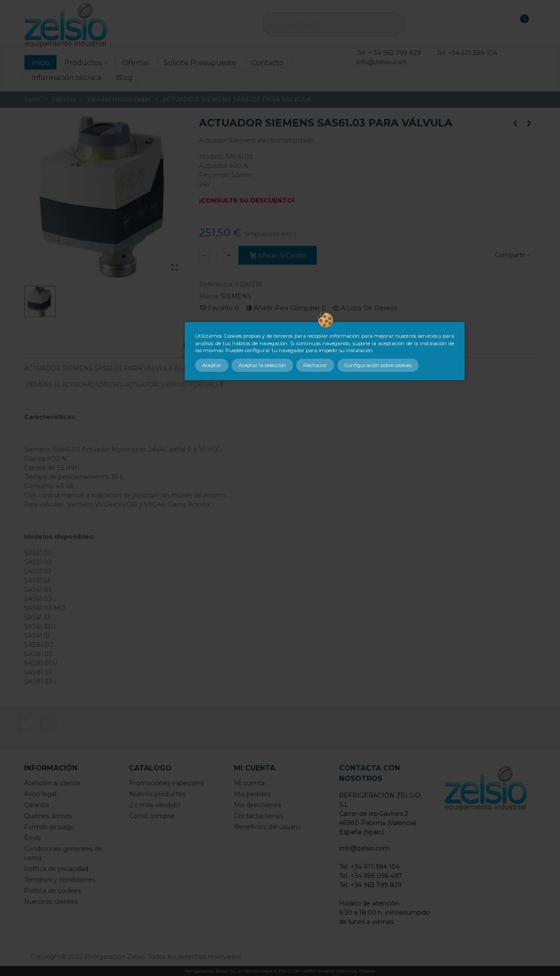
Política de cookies (52, 891)
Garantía (37, 805)
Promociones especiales (166, 783)
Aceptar (212, 365)
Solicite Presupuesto (200, 63)
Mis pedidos (252, 794)
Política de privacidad (56, 869)
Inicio (40, 63)
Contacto (267, 63)
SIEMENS (236, 296)
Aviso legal (40, 794)
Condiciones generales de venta (63, 853)
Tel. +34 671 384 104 (467, 53)
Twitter (27, 724)
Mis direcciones (257, 805)
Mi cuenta (249, 783)
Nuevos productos (157, 794)
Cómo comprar (152, 816)
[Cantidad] (217, 255)
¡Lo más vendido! (155, 805)
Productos (83, 63)
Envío (33, 838)
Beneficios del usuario (268, 827)
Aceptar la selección (262, 365)
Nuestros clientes (51, 902)
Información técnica (66, 78)
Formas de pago (49, 827)
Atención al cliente (52, 783)
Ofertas (136, 63)
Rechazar (315, 365)
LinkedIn (48, 724)
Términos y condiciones (60, 880)
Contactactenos (259, 816)
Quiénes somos (48, 816)
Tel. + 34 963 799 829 (389, 53)
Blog (124, 78)
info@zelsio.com (382, 62)
